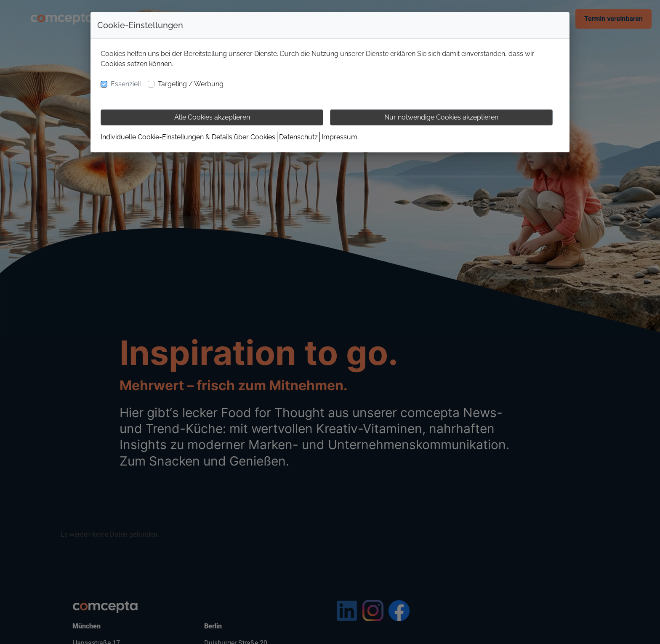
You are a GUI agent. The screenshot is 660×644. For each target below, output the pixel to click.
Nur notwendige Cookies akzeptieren (441, 117)
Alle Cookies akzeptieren (212, 117)
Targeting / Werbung (191, 84)
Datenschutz (298, 137)
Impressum (339, 137)
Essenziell (126, 84)
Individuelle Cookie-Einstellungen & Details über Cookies (188, 137)
